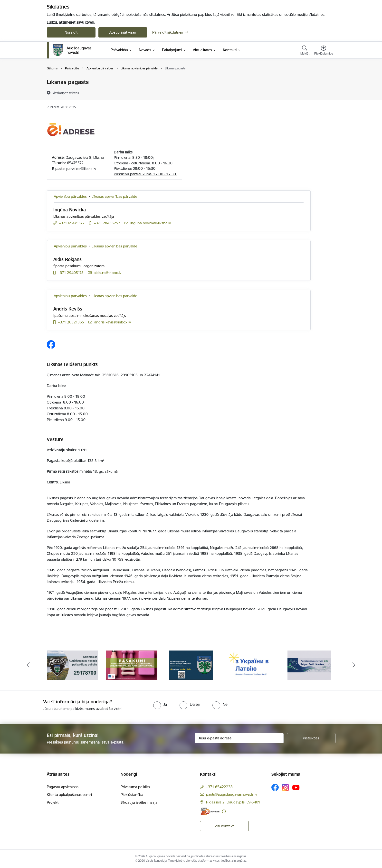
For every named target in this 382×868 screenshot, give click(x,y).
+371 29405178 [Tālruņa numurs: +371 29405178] (71, 273)
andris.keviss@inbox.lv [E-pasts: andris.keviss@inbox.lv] (113, 322)
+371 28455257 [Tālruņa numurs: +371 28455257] (107, 223)
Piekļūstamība (132, 795)
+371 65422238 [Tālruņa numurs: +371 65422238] (219, 787)
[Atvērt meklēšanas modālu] (305, 51)
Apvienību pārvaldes (70, 196)
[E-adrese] (210, 811)
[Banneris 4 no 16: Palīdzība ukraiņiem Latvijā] (250, 665)
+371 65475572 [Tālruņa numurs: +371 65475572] (72, 223)
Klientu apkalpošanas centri (69, 795)
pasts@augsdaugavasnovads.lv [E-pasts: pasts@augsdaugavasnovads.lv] (232, 794)
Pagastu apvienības (63, 787)
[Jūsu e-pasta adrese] (239, 738)
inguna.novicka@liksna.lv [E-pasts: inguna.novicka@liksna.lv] (151, 223)
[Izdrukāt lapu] (323, 80)
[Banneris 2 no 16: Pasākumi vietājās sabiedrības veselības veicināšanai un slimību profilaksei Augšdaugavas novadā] (132, 665)
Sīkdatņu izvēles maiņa (139, 802)
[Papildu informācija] (224, 811)
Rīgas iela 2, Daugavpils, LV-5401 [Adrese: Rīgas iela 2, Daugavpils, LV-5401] (233, 802)
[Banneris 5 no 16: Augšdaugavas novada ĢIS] (309, 665)
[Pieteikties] (311, 738)
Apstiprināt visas (123, 32)
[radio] (160, 704)
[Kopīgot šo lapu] (323, 92)
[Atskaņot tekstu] (66, 93)
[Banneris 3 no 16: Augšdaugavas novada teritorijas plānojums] (191, 665)
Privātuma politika (135, 787)
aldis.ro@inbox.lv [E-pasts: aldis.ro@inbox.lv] (108, 273)
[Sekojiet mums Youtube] (296, 787)
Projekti (53, 802)
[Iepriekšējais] (28, 665)
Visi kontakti (224, 826)
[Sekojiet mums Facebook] (275, 787)
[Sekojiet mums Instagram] (286, 788)
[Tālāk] (354, 665)
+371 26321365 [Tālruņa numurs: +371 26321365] (71, 322)
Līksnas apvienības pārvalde (114, 196)
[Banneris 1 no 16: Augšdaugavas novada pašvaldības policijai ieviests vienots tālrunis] (73, 665)
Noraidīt (71, 32)
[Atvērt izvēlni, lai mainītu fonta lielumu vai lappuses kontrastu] (324, 51)
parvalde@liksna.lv (81, 169)
